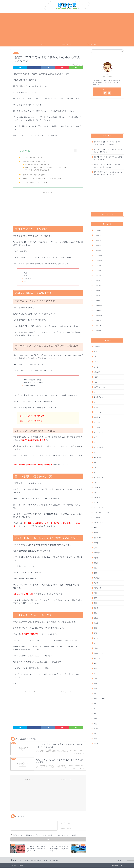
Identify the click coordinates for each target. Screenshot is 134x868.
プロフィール (91, 44)
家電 (95, 603)
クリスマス (98, 412)
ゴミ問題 (97, 427)
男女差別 (97, 658)
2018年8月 (98, 326)
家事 (95, 598)
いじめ (96, 362)
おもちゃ (97, 367)
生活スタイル (98, 653)
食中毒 (96, 729)
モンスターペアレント (102, 513)
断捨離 (96, 618)
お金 (95, 382)
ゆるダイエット (99, 397)
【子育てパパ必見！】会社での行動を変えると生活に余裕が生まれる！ (108, 166)
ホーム (43, 44)
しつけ (96, 392)
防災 (95, 724)
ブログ (16, 53)
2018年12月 (98, 306)
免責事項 (21, 866)
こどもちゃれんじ (100, 387)
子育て (96, 583)
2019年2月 (98, 296)
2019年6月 (98, 275)
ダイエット (98, 457)
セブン (96, 452)
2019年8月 (98, 265)
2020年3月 (98, 240)
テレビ (96, 467)
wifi (95, 357)
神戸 (95, 668)
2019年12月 (98, 255)
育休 (95, 693)
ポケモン (97, 498)
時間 (95, 633)
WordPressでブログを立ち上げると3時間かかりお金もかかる (46, 167)
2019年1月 (98, 301)
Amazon (97, 347)
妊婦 (95, 573)
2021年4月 (98, 230)
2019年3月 (98, 291)
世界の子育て (98, 523)
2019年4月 (98, 285)
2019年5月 (98, 281)
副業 (95, 548)
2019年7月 (98, 270)
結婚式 (96, 688)
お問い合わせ (67, 44)
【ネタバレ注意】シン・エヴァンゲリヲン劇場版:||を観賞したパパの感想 (108, 143)
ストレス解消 (98, 447)
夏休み (96, 558)
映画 (95, 628)
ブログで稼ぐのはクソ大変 (34, 157)
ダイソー (97, 462)
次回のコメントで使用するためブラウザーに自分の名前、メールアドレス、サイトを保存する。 (47, 836)
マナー (96, 502)
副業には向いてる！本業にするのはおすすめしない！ (43, 179)
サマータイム (98, 432)
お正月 (96, 377)
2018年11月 (98, 311)
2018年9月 (98, 321)
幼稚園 (96, 608)
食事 (95, 734)
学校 (95, 593)
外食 (95, 568)
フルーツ (97, 487)
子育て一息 (98, 588)
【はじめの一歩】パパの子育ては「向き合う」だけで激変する (108, 151)
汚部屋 (96, 648)
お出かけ (97, 372)
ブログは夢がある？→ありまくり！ (37, 183)
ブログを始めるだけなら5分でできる (38, 165)
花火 (95, 703)
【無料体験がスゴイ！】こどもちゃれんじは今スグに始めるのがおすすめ (108, 173)
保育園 (96, 533)
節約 (95, 683)
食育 (95, 739)
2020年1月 (98, 250)
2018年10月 (98, 316)
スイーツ (97, 442)
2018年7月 (98, 331)
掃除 (95, 613)
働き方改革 (98, 538)
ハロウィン (98, 482)
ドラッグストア (99, 477)
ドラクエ (97, 472)
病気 (95, 663)
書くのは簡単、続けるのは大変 (35, 175)
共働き (96, 543)
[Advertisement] (67, 27)
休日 (95, 528)
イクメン (97, 402)
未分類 (96, 638)
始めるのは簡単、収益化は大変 (35, 161)
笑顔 (95, 678)
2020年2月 (98, 245)
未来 (95, 643)
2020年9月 (98, 235)
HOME (14, 866)
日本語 (96, 623)
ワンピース (98, 518)
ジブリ (96, 437)
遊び (95, 719)
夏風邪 (96, 563)
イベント (97, 407)
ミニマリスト (98, 508)
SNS (95, 352)
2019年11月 (98, 260)
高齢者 (96, 744)
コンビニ (97, 422)
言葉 (95, 714)
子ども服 (97, 578)
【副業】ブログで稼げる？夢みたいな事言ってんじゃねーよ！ (108, 158)
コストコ (97, 417)
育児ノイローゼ (99, 699)
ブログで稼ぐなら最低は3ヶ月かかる (38, 170)
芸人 (95, 709)
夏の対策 (97, 553)
